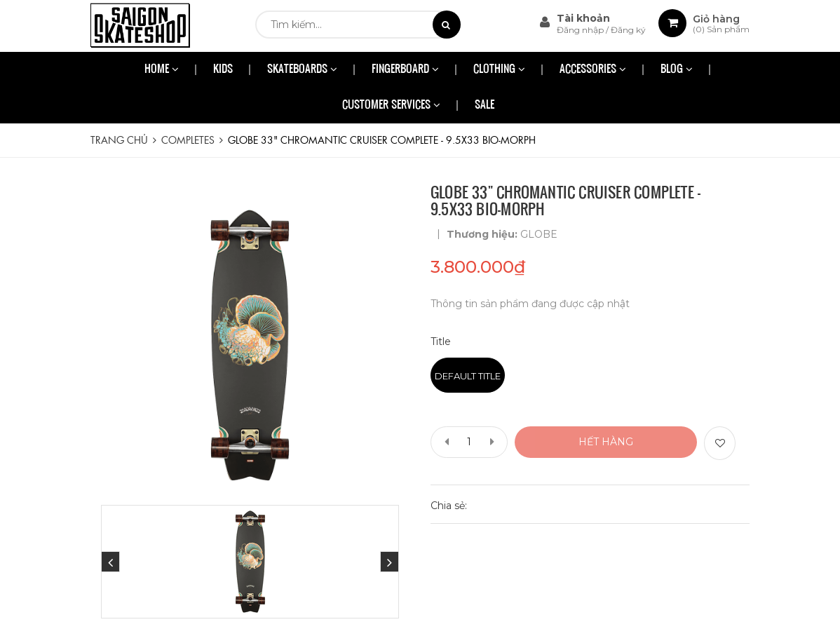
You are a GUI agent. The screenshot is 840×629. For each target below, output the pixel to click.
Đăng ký (628, 30)
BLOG (677, 70)
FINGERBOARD (405, 70)
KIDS (223, 70)
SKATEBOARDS (302, 70)
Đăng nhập (581, 30)
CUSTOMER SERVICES (391, 106)
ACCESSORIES (593, 70)
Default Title (468, 376)
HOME (162, 70)
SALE (485, 106)
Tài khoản (583, 18)
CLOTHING (499, 70)
